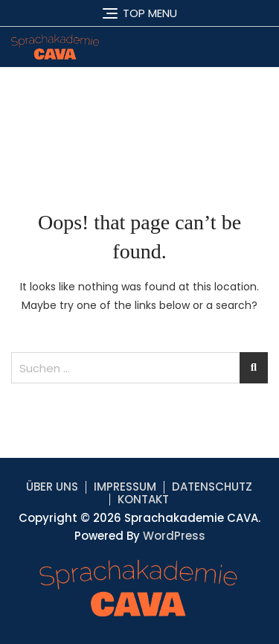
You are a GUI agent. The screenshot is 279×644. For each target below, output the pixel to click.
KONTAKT (143, 499)
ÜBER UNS (52, 487)
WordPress (174, 536)
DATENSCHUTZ (212, 487)
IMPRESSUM (125, 487)
